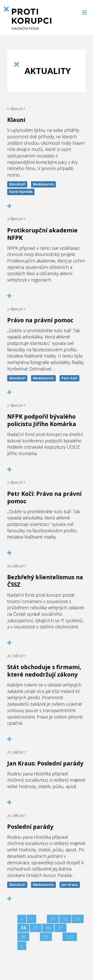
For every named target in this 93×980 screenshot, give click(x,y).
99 (46, 937)
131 (70, 937)
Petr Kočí (69, 378)
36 (48, 928)
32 (65, 919)
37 (61, 928)
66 (23, 937)
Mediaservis (43, 184)
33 (78, 919)
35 (36, 928)
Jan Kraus (70, 885)
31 (53, 919)
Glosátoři (17, 184)
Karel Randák (21, 192)
